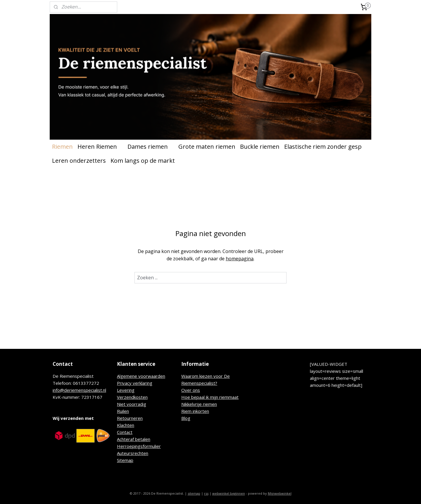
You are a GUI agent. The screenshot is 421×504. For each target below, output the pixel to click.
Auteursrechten (133, 453)
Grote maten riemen (207, 147)
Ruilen (123, 411)
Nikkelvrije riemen (199, 404)
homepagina (240, 259)
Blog (186, 418)
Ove (186, 390)
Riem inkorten (195, 411)
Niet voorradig (132, 404)
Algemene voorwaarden (141, 376)
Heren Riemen (100, 147)
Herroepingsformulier (139, 446)
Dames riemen (151, 147)
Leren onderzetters (79, 161)
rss (206, 493)
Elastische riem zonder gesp (323, 147)
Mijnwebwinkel (280, 493)
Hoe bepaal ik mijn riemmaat (210, 397)
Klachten (126, 425)
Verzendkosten (132, 397)
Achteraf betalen (134, 439)
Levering (126, 390)
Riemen (62, 147)
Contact (125, 432)
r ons (195, 390)
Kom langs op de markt (143, 161)
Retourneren (130, 418)
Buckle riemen (260, 147)
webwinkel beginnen (229, 493)
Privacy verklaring (135, 383)
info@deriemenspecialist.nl (79, 390)
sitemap (194, 493)
